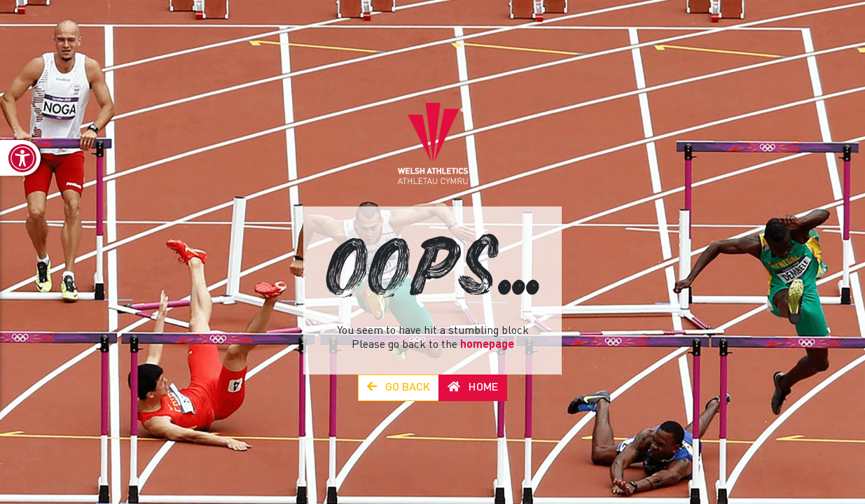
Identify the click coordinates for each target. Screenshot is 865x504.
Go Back (399, 387)
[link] (20, 158)
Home (473, 387)
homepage (487, 345)
